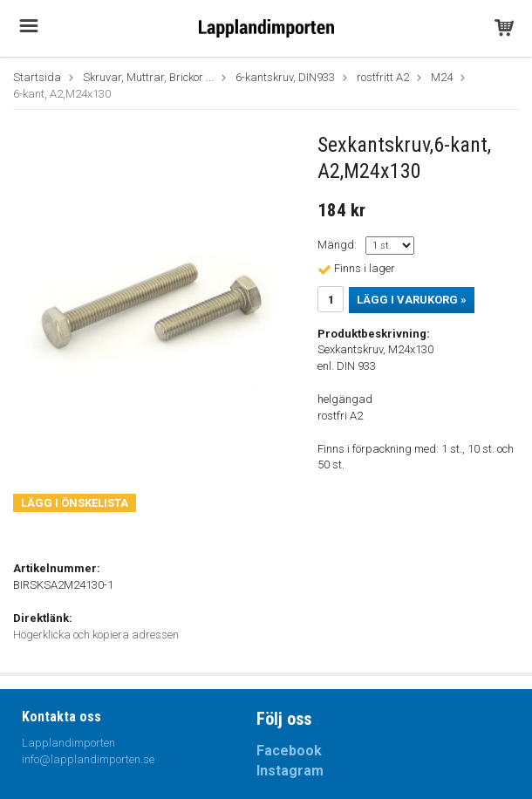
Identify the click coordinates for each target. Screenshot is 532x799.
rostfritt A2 (383, 77)
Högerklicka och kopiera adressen (96, 635)
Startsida (37, 77)
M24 (442, 77)
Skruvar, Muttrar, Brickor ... (148, 77)
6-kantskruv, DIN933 (285, 77)
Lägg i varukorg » (412, 300)
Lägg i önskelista (75, 503)
